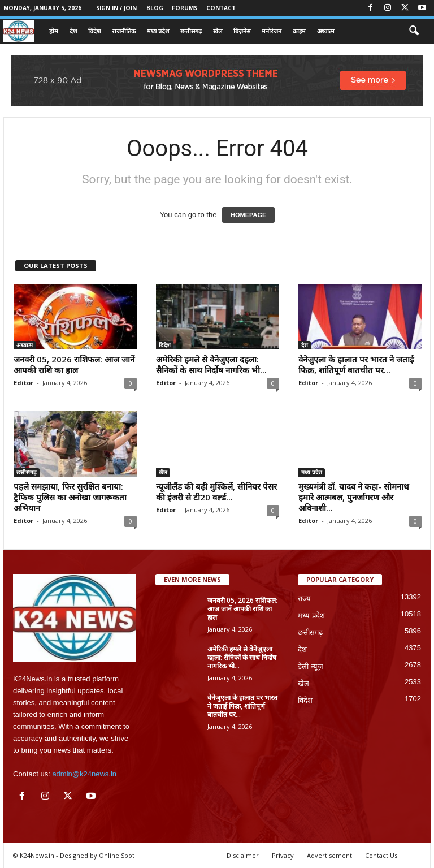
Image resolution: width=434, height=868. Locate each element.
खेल (218, 31)
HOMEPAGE (248, 215)
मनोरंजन (272, 31)
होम (54, 31)
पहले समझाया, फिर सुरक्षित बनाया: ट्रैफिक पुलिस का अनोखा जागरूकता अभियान (70, 497)
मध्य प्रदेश (158, 31)
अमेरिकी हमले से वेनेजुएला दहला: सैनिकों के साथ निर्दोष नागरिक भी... (211, 364)
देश (73, 31)
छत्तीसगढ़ (191, 31)
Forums (185, 8)
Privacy (283, 855)
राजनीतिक (124, 31)
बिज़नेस (242, 31)
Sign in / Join (116, 8)
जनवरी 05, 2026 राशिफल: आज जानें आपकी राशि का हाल (74, 364)
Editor (23, 383)
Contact (221, 8)
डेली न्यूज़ (311, 666)
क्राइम (299, 31)
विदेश (94, 31)
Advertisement (329, 855)
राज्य (304, 599)
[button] (414, 31)
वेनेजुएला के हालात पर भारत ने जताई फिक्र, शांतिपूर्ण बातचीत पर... (356, 364)
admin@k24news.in (84, 774)
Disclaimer (243, 855)
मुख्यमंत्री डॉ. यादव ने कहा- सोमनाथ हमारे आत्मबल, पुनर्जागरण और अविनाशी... (354, 497)
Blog (155, 8)
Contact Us (381, 855)
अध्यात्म (326, 31)
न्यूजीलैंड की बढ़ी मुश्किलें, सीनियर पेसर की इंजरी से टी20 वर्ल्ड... (216, 492)
